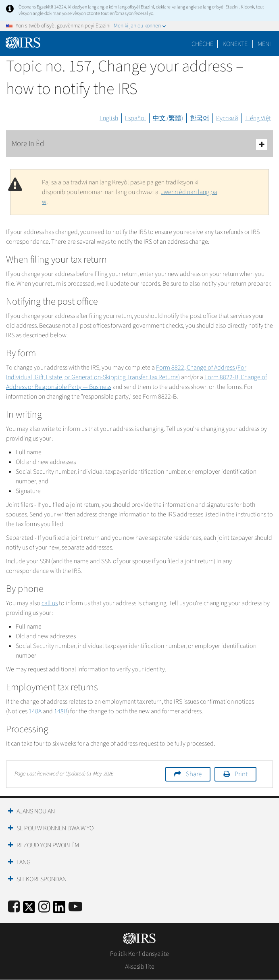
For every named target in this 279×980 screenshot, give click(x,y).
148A (35, 711)
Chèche (202, 44)
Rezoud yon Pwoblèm (48, 845)
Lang (24, 862)
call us (50, 603)
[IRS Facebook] (14, 907)
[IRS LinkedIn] (59, 910)
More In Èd (139, 144)
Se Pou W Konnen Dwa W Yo (55, 828)
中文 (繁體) (168, 118)
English (109, 118)
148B (61, 711)
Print (241, 774)
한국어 (200, 118)
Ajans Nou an (36, 811)
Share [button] (194, 774)
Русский (227, 118)
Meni (264, 44)
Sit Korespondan (42, 879)
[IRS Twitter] (29, 910)
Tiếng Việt (258, 118)
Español (135, 118)
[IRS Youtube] (75, 907)
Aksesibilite (140, 967)
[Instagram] (44, 907)
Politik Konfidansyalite (139, 954)
